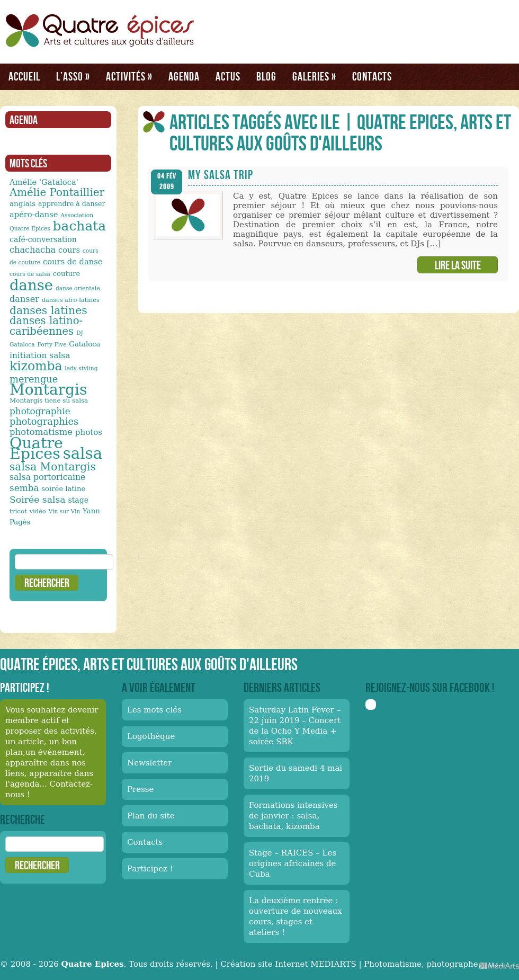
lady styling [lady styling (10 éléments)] (81, 368)
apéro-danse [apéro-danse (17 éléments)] (34, 214)
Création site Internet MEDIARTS (288, 964)
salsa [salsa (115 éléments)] (83, 453)
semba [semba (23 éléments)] (24, 488)
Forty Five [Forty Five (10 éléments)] (52, 345)
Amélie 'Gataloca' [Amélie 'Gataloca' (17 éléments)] (44, 182)
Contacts (372, 76)
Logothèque (151, 736)
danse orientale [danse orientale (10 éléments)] (78, 288)
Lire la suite (458, 265)
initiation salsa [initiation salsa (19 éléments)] (40, 355)
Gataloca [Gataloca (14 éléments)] (84, 344)
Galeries (314, 76)
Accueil (24, 76)
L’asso (73, 76)
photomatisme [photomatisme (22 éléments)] (41, 432)
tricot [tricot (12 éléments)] (18, 511)
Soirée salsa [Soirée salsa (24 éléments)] (38, 500)
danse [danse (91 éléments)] (31, 285)
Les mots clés (154, 710)
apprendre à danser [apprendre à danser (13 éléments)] (72, 204)
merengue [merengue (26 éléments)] (34, 379)
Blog (266, 76)
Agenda (184, 76)
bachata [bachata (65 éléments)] (80, 226)
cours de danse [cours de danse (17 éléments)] (73, 261)
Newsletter (149, 763)
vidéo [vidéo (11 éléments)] (38, 511)
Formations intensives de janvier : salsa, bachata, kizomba (293, 816)
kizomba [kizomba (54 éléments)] (36, 366)
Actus (228, 76)
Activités (129, 76)
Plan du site (151, 816)
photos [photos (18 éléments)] (89, 432)
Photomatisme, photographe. (422, 964)
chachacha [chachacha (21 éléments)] (33, 250)
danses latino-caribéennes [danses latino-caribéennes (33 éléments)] (46, 326)
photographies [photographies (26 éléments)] (44, 421)
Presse (140, 789)
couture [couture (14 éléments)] (67, 274)
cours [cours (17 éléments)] (69, 250)
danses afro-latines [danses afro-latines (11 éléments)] (71, 300)
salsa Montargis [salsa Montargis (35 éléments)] (53, 467)
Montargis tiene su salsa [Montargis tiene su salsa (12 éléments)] (49, 400)
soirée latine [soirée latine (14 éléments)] (63, 489)
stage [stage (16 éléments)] (78, 500)
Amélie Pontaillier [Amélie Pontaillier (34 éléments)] (57, 193)
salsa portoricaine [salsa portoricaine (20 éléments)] (47, 477)
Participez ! (150, 869)
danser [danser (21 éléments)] (24, 299)
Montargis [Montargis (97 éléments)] (48, 390)
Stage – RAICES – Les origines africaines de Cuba (293, 863)
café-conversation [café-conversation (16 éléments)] (43, 239)
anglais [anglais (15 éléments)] (23, 203)
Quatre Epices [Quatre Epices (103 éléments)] (36, 448)
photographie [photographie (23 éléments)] (40, 411)
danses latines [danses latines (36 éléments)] (48, 310)
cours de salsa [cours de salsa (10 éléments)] (30, 274)
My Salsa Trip (221, 175)
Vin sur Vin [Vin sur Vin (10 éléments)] (65, 511)
